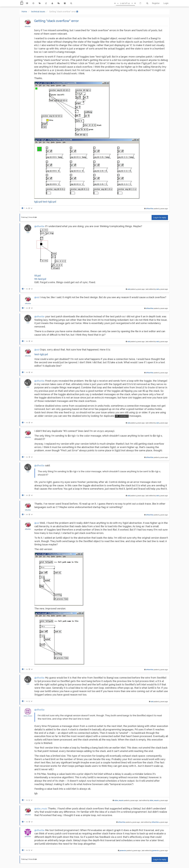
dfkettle (28, 26)
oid (28, 232)
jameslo (28, 836)
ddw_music (28, 716)
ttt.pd (37, 276)
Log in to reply (160, 217)
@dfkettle (39, 226)
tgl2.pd (38, 202)
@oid (37, 297)
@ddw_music (41, 809)
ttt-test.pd (40, 279)
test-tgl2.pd (49, 202)
